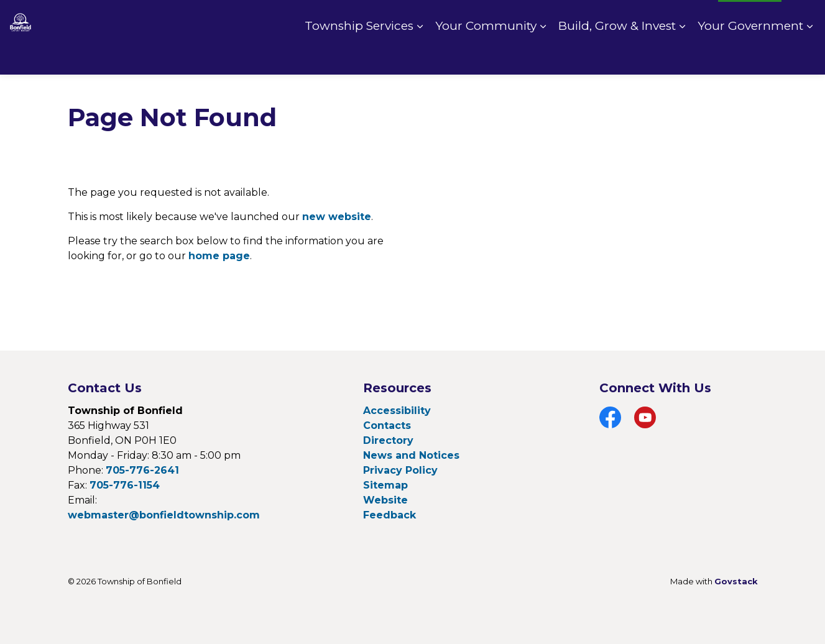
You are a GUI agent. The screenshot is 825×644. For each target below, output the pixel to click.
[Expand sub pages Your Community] (543, 56)
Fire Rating (679, 19)
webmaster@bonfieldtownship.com (164, 515)
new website (337, 217)
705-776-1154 (125, 485)
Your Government (750, 56)
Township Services (359, 56)
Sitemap (385, 485)
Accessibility (397, 411)
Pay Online (610, 19)
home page (219, 256)
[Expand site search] (803, 19)
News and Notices (411, 455)
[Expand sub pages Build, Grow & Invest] (682, 56)
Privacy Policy (400, 470)
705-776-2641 (142, 470)
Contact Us (541, 19)
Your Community (486, 56)
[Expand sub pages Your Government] (809, 56)
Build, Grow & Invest (617, 56)
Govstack (736, 581)
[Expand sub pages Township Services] (420, 56)
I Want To (750, 19)
